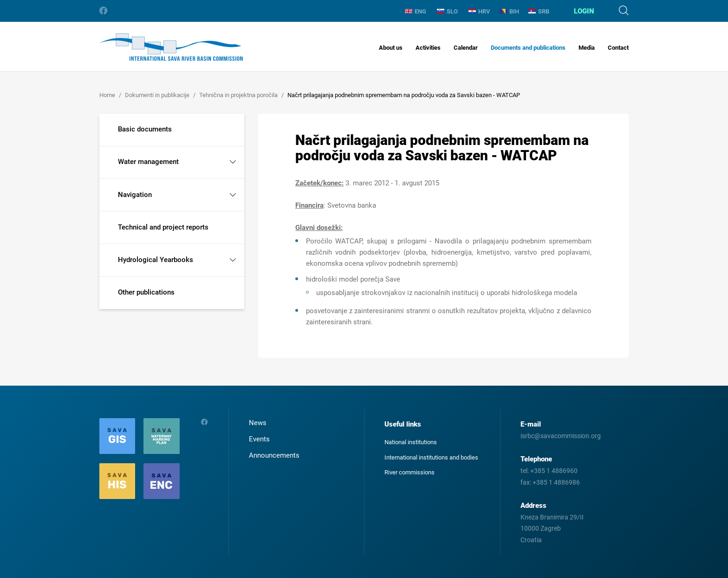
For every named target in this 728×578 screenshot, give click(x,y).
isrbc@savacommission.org (561, 436)
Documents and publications (528, 48)
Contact (618, 48)
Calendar (466, 48)
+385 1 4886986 (556, 482)
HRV (479, 11)
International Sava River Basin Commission (171, 47)
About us (391, 48)
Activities (428, 48)
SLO (447, 11)
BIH (509, 11)
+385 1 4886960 (554, 471)
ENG (416, 11)
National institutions (411, 442)
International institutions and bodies (431, 457)
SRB (539, 11)
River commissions (409, 472)
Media (587, 48)
